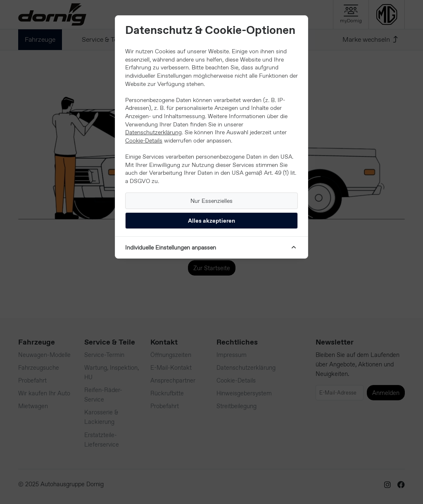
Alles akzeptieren (211, 221)
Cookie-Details (144, 140)
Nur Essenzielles (211, 201)
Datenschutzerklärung (153, 132)
